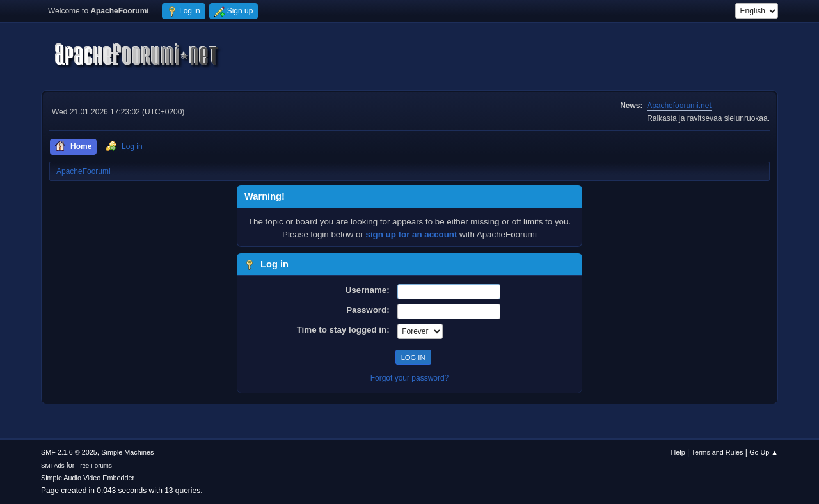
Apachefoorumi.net (679, 106)
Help (678, 452)
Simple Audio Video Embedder (88, 478)
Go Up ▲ (764, 452)
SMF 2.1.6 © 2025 (69, 452)
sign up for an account (412, 234)
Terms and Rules (718, 452)
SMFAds (53, 465)
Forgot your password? (410, 378)
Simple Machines (127, 452)
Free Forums (94, 465)
